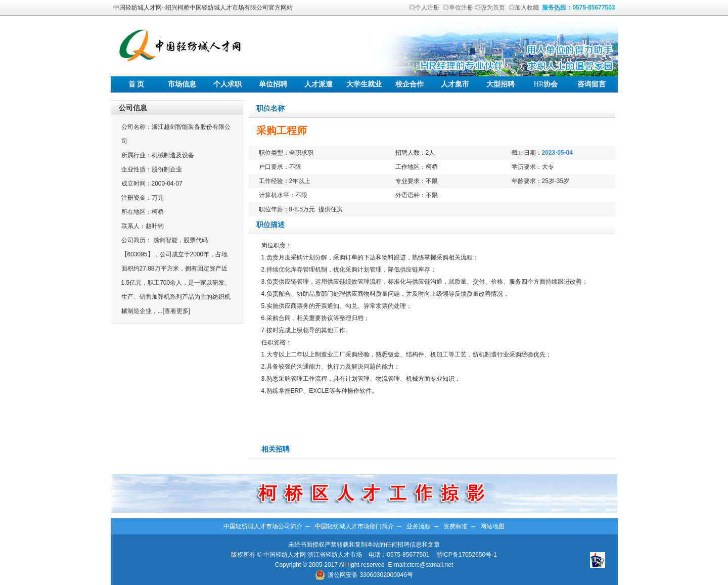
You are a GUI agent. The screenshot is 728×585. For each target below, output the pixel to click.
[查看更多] (177, 311)
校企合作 (409, 84)
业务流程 (419, 526)
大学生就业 (364, 84)
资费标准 (456, 526)
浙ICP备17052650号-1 (467, 555)
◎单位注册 (458, 8)
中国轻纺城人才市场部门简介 (354, 526)
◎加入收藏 (524, 8)
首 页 (136, 84)
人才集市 (455, 84)
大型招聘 (500, 84)
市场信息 (182, 84)
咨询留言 (591, 84)
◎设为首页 (490, 8)
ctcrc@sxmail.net (430, 565)
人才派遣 (318, 84)
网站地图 (492, 526)
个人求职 (227, 84)
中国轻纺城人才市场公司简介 (263, 526)
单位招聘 (273, 84)
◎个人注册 (424, 8)
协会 (546, 84)
